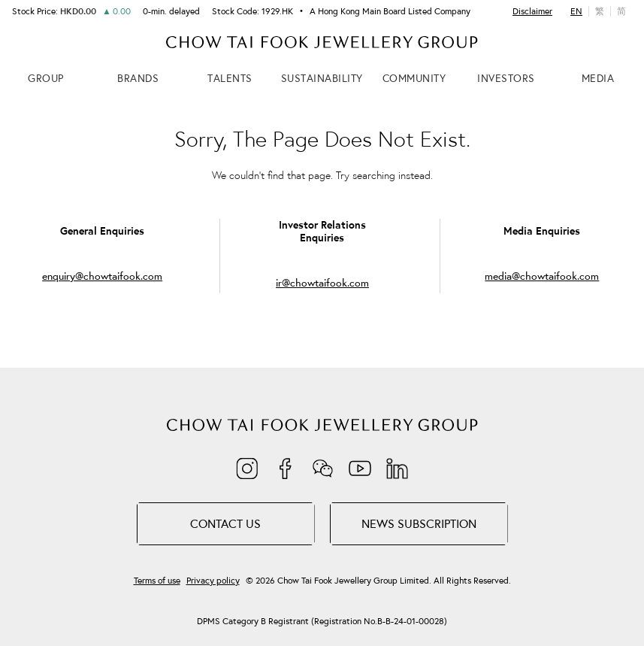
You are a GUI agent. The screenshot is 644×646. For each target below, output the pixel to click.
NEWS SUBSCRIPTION (419, 523)
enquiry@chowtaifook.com (102, 276)
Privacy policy (213, 581)
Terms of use (157, 581)
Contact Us (225, 523)
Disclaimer (532, 11)
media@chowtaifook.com (542, 276)
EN (576, 11)
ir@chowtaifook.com (322, 283)
